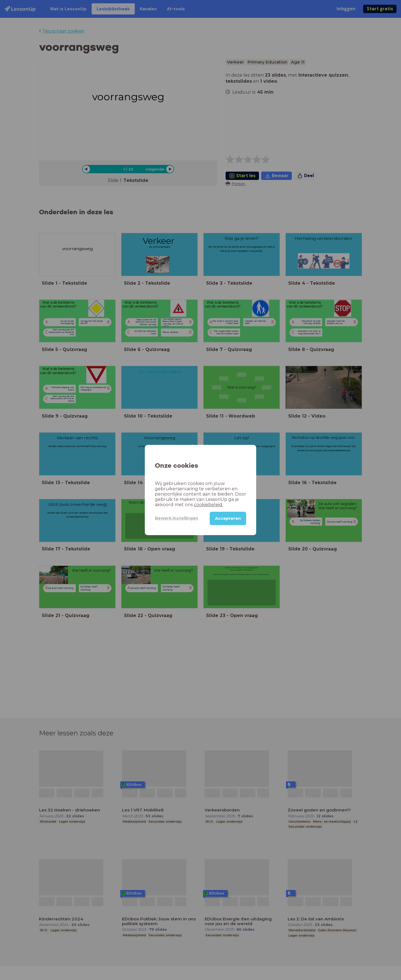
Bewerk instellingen (177, 518)
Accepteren (228, 518)
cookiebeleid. (208, 505)
